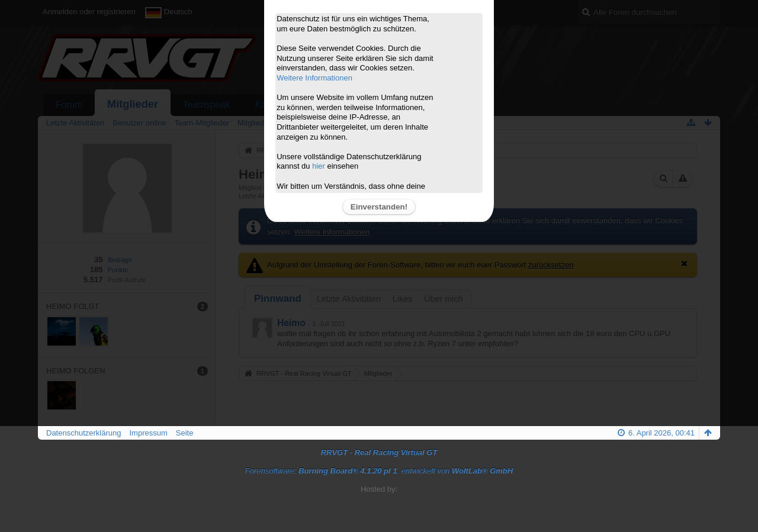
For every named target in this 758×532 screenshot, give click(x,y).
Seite (185, 433)
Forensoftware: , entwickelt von (379, 471)
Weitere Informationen (314, 78)
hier (319, 166)
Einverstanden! (379, 207)
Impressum (148, 433)
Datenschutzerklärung (83, 433)
